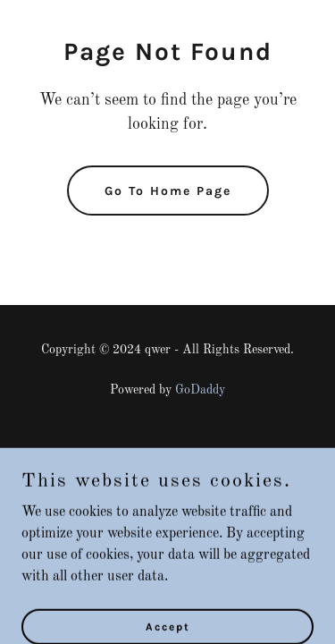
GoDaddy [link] (200, 390)
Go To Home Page (168, 191)
